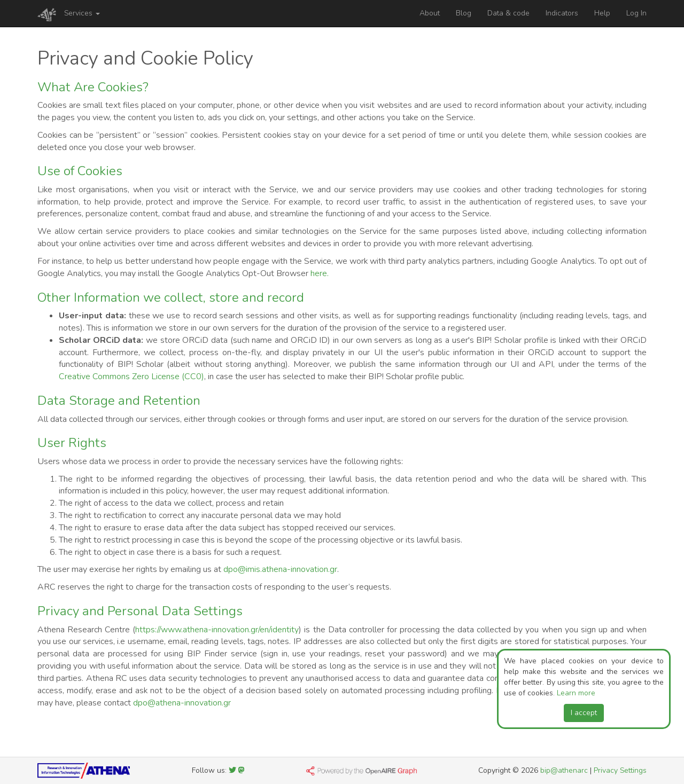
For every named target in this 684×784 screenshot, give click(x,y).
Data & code (508, 13)
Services (82, 13)
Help (602, 13)
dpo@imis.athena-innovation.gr (280, 569)
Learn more (576, 693)
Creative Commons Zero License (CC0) (131, 377)
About (430, 13)
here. (320, 273)
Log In (636, 13)
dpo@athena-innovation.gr (182, 703)
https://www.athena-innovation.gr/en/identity (217, 630)
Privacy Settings (620, 770)
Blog (464, 13)
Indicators (562, 13)
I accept (584, 713)
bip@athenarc (564, 770)
